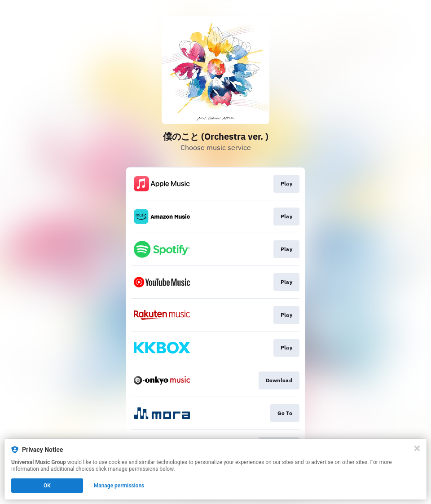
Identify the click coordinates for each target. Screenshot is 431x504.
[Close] (417, 448)
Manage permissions (119, 486)
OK (47, 486)
